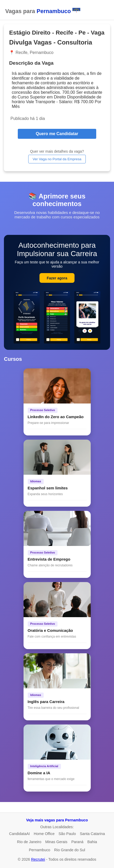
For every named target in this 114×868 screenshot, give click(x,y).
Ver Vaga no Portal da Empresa (57, 159)
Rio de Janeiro (29, 842)
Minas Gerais (56, 842)
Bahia (92, 842)
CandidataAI (19, 834)
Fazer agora (57, 278)
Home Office (44, 834)
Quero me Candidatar (57, 134)
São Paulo (67, 834)
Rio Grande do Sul (70, 850)
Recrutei (38, 859)
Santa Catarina (92, 834)
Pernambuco (39, 850)
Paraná (77, 842)
